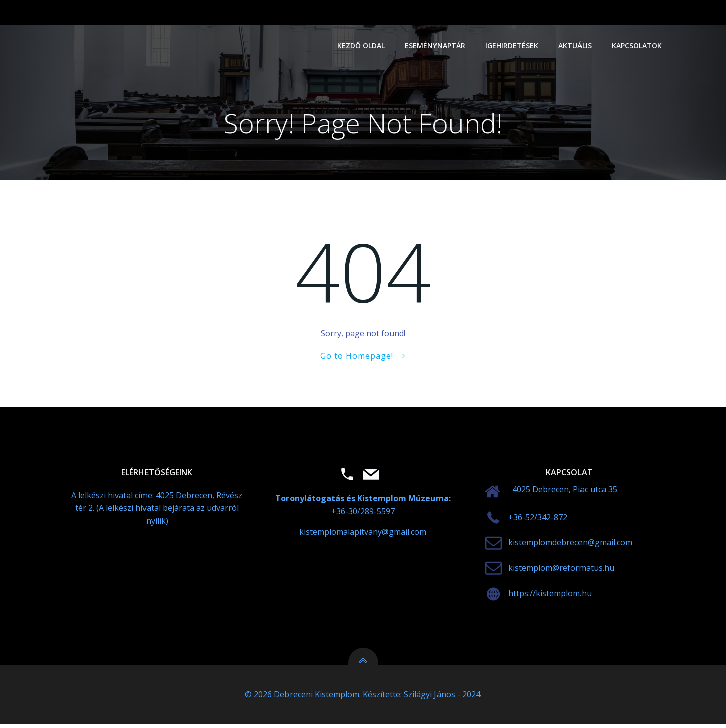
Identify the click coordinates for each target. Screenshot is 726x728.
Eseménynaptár (435, 45)
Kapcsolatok (637, 45)
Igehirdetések (512, 45)
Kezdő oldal (361, 45)
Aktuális (575, 45)
